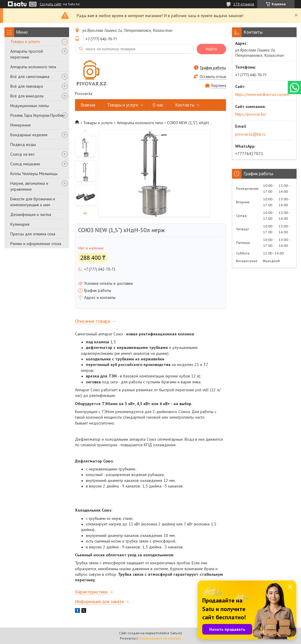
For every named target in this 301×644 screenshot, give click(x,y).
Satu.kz (176, 633)
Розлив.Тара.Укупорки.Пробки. (37, 115)
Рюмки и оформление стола (36, 244)
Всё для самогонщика (30, 76)
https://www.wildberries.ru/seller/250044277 (264, 94)
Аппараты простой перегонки (27, 54)
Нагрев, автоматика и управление (29, 186)
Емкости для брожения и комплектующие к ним (33, 202)
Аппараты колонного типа (33, 67)
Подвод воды (23, 144)
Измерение (21, 125)
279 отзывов (244, 4)
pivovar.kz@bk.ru (250, 134)
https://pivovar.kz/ (251, 114)
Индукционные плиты (30, 106)
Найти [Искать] (211, 49)
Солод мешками (25, 164)
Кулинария (20, 224)
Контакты (185, 105)
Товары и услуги (25, 41)
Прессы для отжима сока (33, 234)
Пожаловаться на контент (160, 638)
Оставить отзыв (213, 77)
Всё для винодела (27, 96)
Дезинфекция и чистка (31, 214)
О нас (158, 105)
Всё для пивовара (27, 86)
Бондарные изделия (29, 135)
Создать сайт (51, 4)
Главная (88, 105)
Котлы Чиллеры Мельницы (34, 174)
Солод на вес (22, 154)
